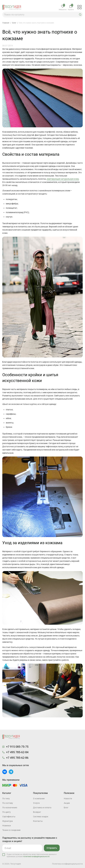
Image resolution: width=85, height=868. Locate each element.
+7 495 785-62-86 (17, 758)
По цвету (7, 812)
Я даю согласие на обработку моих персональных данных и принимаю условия (32, 855)
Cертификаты (9, 817)
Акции (67, 803)
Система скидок (41, 817)
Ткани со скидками (11, 830)
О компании (39, 799)
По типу (6, 799)
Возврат (37, 812)
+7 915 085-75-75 (17, 747)
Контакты (38, 821)
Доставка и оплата (42, 808)
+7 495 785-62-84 (17, 752)
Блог (66, 808)
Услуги (36, 803)
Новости (68, 799)
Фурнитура (8, 821)
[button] (80, 15)
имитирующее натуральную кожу (63, 179)
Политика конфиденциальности (67, 864)
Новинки (7, 826)
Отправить (52, 848)
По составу (8, 803)
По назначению (10, 808)
